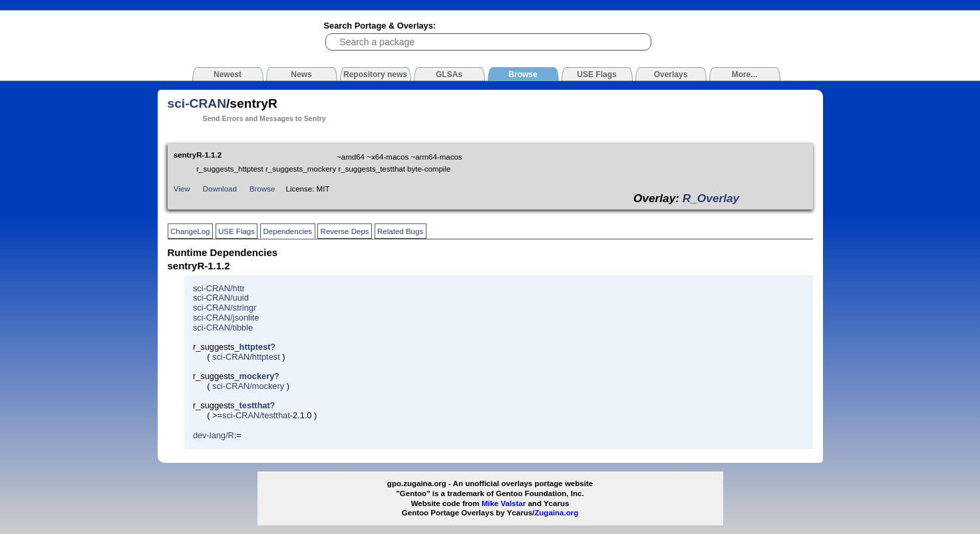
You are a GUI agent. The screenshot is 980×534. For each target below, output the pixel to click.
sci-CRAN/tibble (223, 328)
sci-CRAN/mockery (248, 386)
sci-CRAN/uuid (221, 298)
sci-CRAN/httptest (246, 357)
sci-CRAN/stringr (225, 308)
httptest (255, 347)
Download (220, 189)
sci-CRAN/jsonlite (226, 318)
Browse (262, 189)
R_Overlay (711, 198)
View (182, 189)
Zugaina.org (556, 513)
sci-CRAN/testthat (256, 415)
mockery (257, 376)
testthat (255, 405)
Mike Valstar (504, 503)
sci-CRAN (197, 103)
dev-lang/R (214, 435)
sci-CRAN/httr (219, 288)
